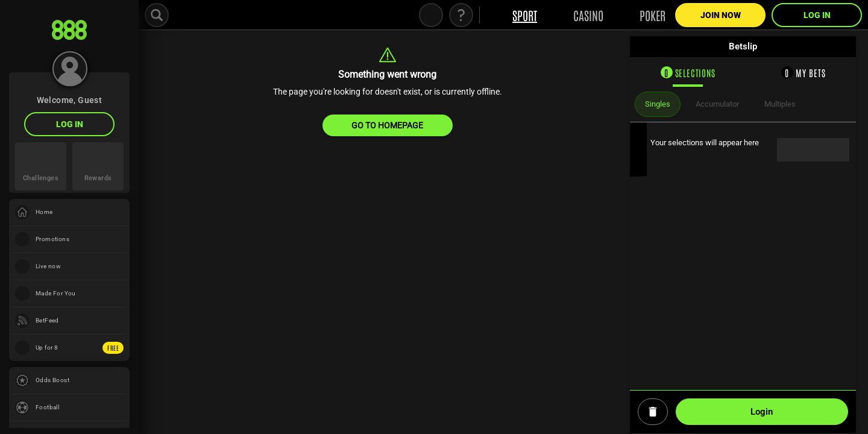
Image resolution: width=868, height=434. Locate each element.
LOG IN (70, 124)
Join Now (721, 15)
